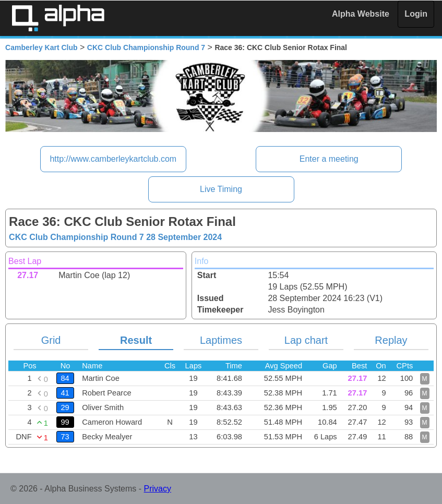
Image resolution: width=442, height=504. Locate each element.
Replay (391, 340)
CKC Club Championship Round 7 (146, 47)
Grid (51, 340)
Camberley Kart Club (41, 47)
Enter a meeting (329, 159)
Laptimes (221, 340)
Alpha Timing (58, 18)
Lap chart (306, 340)
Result (136, 340)
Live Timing (221, 189)
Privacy (158, 489)
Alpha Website (361, 14)
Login (416, 14)
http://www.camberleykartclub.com (113, 159)
